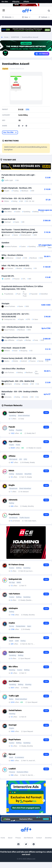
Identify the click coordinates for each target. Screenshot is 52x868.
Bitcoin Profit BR (8, 219)
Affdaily (26, 2)
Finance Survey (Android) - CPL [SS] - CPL (19, 358)
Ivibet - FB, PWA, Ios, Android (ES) (15, 266)
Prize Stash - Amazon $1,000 (13, 348)
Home (6, 37)
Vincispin (5, 304)
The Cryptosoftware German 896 (15, 337)
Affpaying (16, 2)
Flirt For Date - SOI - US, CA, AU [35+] (17, 198)
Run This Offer (10, 132)
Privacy (18, 838)
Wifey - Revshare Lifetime (12, 255)
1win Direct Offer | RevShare (13, 369)
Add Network (28, 838)
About (10, 838)
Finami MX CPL (8, 276)
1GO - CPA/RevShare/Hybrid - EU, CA (17, 327)
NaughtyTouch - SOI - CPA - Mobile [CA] (18, 381)
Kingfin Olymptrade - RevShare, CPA (17, 188)
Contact (39, 838)
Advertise (48, 838)
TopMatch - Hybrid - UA (11, 209)
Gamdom (5, 243)
